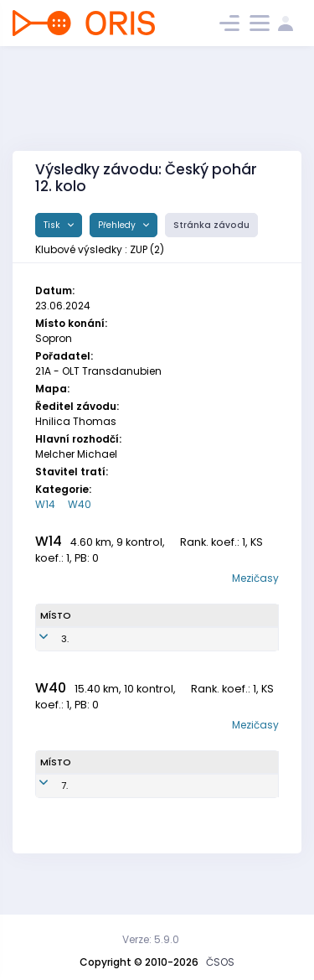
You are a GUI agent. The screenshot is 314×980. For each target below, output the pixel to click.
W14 (45, 504)
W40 (80, 504)
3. (65, 660)
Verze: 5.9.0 (151, 939)
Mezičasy (255, 578)
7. (64, 813)
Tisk (53, 225)
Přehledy (118, 225)
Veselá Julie (97, 660)
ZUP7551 (159, 813)
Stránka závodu (211, 225)
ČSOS (220, 962)
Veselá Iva (105, 813)
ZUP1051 (162, 660)
